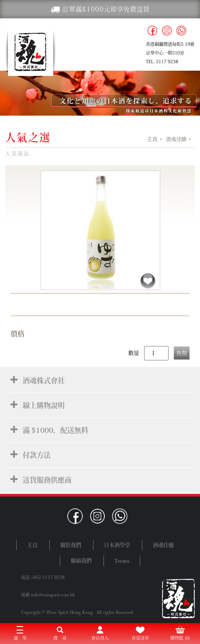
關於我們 (71, 545)
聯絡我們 (81, 561)
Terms (122, 561)
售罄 (182, 353)
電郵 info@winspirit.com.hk (48, 595)
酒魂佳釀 (176, 139)
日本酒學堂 (117, 545)
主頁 (152, 139)
